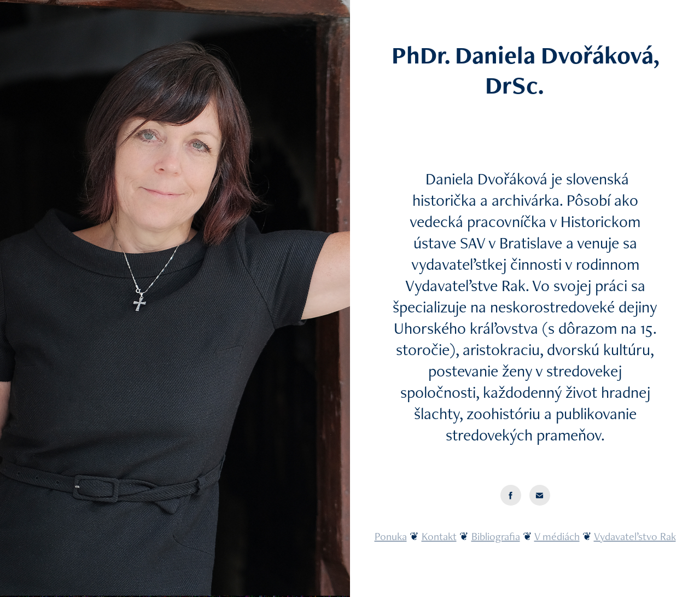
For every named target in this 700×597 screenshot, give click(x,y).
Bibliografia (496, 536)
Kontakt (439, 536)
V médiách (557, 536)
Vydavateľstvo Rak (635, 536)
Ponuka (391, 536)
